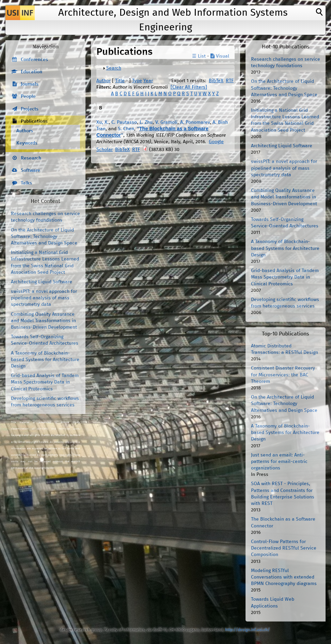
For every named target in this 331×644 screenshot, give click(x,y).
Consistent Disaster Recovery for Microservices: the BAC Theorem (283, 375)
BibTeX (216, 81)
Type (137, 81)
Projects (30, 109)
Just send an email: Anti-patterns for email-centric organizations (279, 462)
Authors (25, 131)
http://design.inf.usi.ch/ (247, 630)
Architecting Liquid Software (42, 282)
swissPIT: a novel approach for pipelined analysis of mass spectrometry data (44, 298)
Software (30, 170)
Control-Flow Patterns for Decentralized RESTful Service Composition (284, 548)
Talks (26, 183)
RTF (230, 81)
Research (31, 158)
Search (114, 68)
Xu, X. (103, 122)
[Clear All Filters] (189, 87)
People (28, 96)
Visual (220, 56)
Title (120, 81)
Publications (34, 121)
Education (31, 72)
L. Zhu (146, 122)
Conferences (34, 60)
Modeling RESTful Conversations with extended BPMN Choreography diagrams (284, 577)
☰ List (199, 56)
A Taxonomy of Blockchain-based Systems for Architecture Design (45, 360)
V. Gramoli (166, 122)
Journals (30, 84)
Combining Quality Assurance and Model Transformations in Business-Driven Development (44, 321)
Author (104, 81)
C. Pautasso (124, 122)
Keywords (27, 143)
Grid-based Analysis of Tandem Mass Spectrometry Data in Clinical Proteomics (45, 382)
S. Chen (126, 129)
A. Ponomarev (195, 122)
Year (148, 81)
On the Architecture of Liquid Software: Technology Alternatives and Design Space (44, 237)
